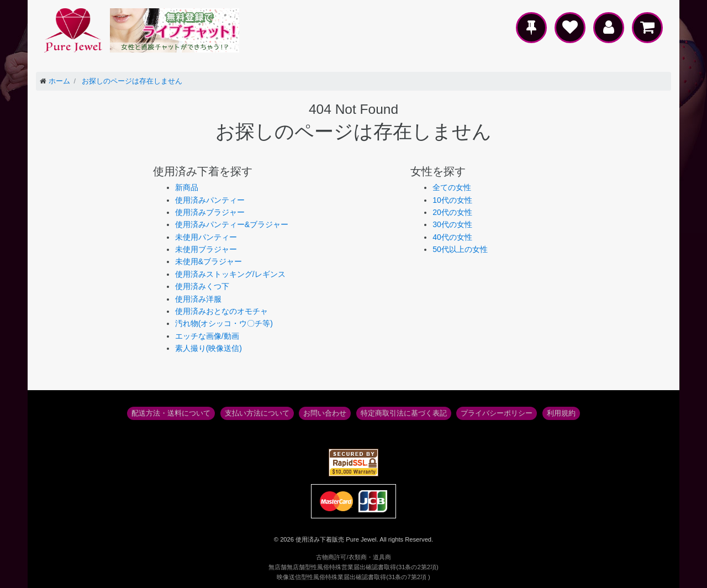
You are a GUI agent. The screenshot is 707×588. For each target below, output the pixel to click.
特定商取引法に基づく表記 (404, 413)
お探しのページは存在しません (132, 81)
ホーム (59, 81)
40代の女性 (452, 237)
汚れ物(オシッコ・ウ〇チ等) (224, 323)
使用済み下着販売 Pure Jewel (336, 539)
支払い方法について (257, 413)
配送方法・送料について (171, 413)
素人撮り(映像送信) (209, 348)
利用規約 (561, 413)
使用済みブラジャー (210, 212)
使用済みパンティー (210, 200)
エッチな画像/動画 (207, 336)
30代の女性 (452, 224)
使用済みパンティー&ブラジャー (232, 224)
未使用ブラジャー (206, 249)
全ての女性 (452, 187)
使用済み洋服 (198, 299)
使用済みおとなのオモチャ (221, 311)
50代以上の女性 (460, 249)
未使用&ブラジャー (209, 261)
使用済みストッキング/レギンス (230, 274)
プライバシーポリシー (497, 413)
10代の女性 (452, 200)
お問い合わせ (325, 413)
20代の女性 (452, 212)
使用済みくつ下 (202, 286)
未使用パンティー (206, 237)
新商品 (187, 187)
